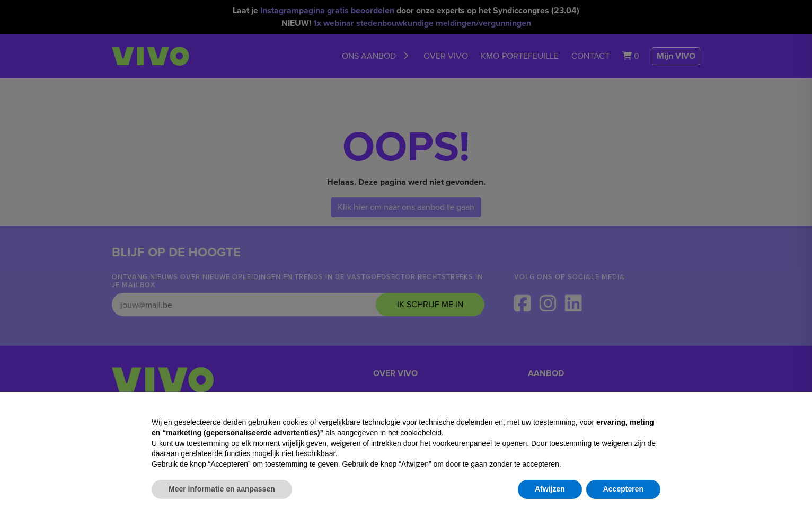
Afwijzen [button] (550, 489)
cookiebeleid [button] (421, 433)
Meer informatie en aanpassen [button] (222, 489)
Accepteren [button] (623, 489)
